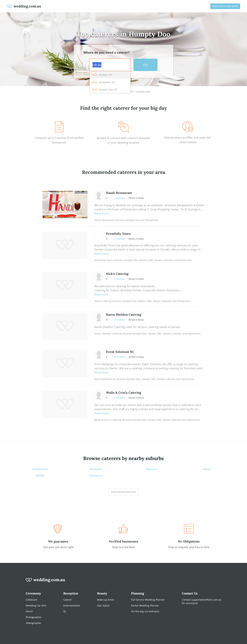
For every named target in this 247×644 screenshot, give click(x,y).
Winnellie (96, 469)
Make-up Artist (106, 600)
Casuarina (96, 476)
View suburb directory (123, 492)
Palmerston (40, 469)
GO (145, 65)
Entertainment (72, 606)
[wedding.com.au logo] (45, 582)
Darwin (40, 476)
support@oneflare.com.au (206, 600)
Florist (29, 611)
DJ (64, 611)
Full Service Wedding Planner (148, 600)
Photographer (34, 617)
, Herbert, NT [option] (102, 75)
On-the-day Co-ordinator (145, 611)
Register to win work (225, 6)
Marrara (151, 469)
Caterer (68, 600)
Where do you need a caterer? (107, 52)
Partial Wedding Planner (145, 606)
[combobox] (110, 65)
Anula (207, 469)
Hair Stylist (103, 606)
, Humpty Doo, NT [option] (105, 90)
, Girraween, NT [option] (104, 82)
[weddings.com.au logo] (24, 6)
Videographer (34, 623)
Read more (101, 213)
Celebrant (31, 600)
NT (132, 92)
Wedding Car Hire (36, 606)
